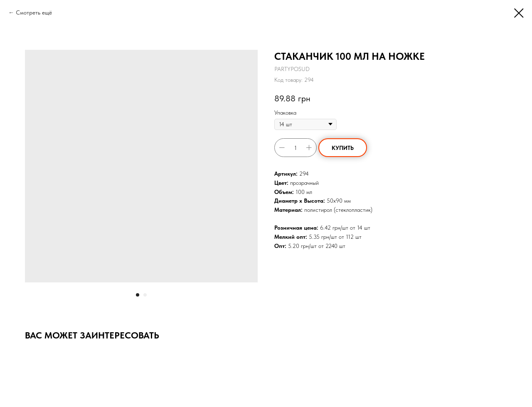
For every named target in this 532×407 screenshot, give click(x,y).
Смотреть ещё (34, 12)
